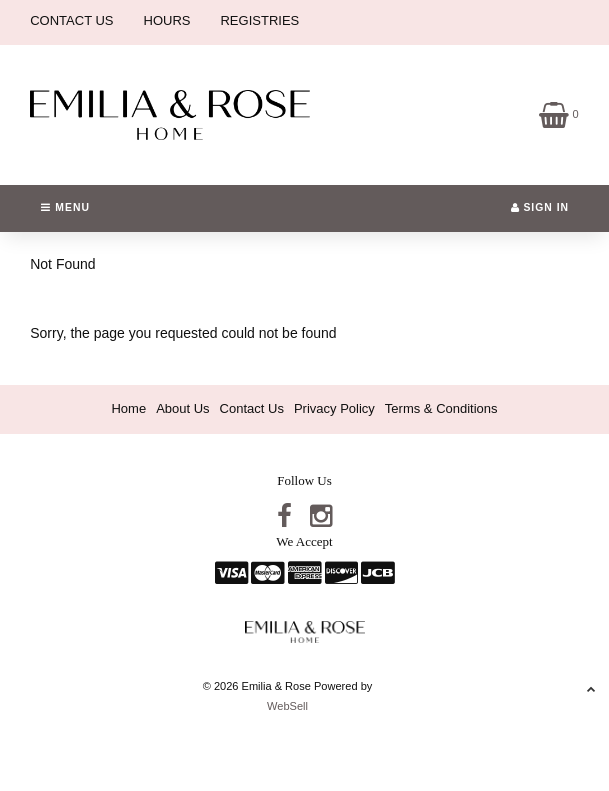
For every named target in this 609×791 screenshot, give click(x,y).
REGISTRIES (259, 20)
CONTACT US (71, 20)
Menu (65, 207)
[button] (559, 113)
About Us (182, 408)
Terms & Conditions (441, 408)
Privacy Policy (334, 408)
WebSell (287, 706)
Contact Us (252, 408)
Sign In (540, 207)
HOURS (167, 20)
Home (128, 408)
